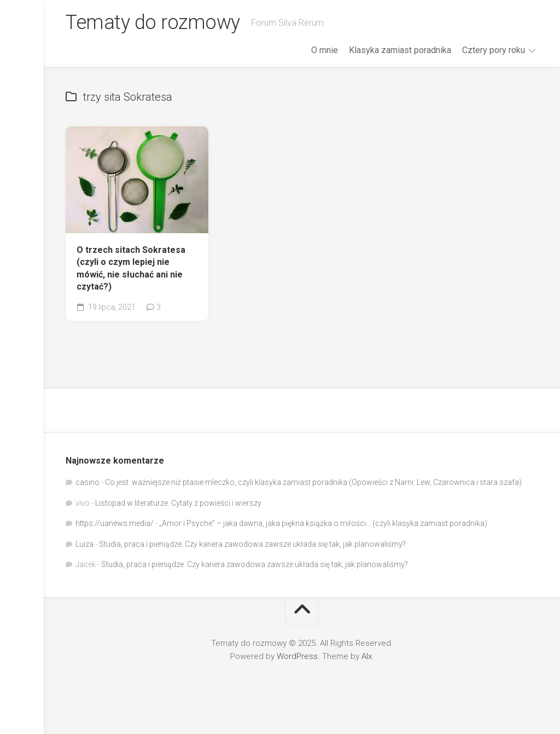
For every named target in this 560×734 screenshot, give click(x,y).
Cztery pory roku (494, 50)
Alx (367, 656)
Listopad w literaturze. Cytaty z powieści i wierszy (178, 503)
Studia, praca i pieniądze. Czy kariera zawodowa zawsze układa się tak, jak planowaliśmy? (252, 544)
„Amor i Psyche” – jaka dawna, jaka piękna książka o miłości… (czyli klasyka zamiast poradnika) (323, 523)
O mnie (325, 50)
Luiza (84, 544)
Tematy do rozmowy (153, 22)
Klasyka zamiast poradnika (400, 50)
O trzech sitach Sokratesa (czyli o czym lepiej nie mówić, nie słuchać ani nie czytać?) (131, 268)
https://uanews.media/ (115, 523)
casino (87, 482)
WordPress (297, 656)
